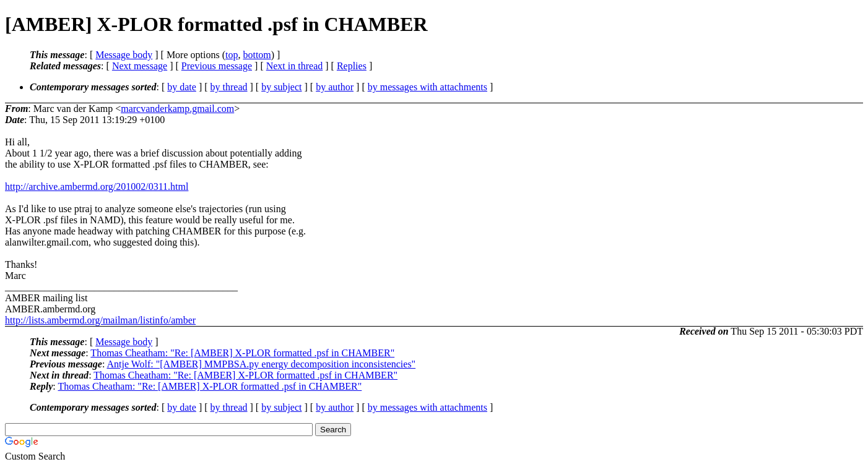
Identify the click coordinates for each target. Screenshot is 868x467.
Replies (352, 66)
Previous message (217, 66)
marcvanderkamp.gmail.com (177, 109)
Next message (140, 66)
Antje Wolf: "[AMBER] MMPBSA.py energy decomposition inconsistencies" (261, 364)
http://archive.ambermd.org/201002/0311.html (97, 186)
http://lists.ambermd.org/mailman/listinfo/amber (100, 320)
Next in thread (295, 66)
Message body (124, 55)
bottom (257, 55)
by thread (229, 87)
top (232, 55)
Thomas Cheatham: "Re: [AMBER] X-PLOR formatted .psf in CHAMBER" (242, 353)
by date (182, 87)
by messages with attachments (427, 87)
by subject (281, 87)
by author (335, 87)
